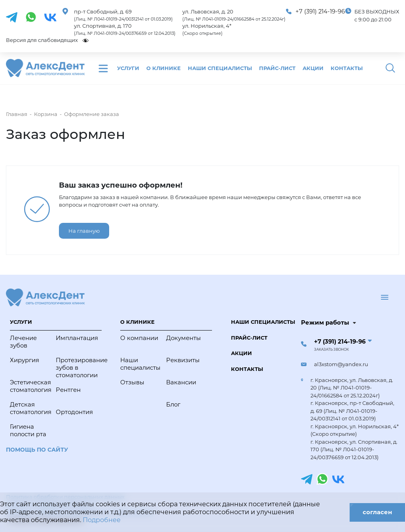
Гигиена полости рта (28, 430)
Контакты (347, 68)
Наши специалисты (220, 68)
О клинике (164, 68)
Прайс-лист (277, 68)
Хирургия (25, 360)
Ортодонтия (74, 412)
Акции (313, 68)
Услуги (128, 68)
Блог (173, 405)
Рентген (68, 390)
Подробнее (102, 520)
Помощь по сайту (37, 450)
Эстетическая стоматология (31, 386)
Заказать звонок (331, 350)
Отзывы (132, 382)
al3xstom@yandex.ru (341, 364)
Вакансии (181, 382)
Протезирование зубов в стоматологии (77, 368)
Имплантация (77, 338)
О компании (139, 338)
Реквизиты (183, 360)
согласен (377, 512)
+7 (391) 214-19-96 (320, 11)
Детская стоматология (31, 408)
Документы (184, 338)
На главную (84, 231)
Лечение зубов (23, 342)
